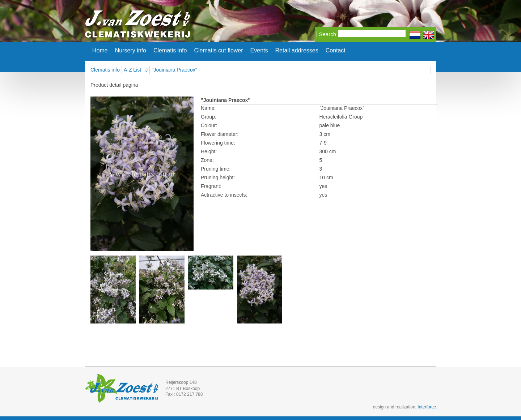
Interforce (427, 407)
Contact (336, 51)
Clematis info (170, 51)
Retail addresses (297, 51)
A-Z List (132, 70)
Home (100, 51)
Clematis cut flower (218, 51)
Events (259, 51)
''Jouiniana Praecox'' (174, 70)
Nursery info (131, 51)
